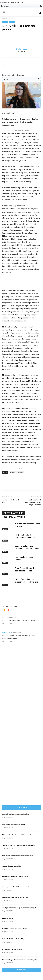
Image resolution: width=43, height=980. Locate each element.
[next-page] (7, 590)
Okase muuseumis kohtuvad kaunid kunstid (15, 877)
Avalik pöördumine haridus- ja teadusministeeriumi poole (19, 908)
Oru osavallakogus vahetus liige (12, 866)
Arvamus (12, 18)
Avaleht (5, 18)
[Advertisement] (23, 757)
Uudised (12, 22)
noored (20, 473)
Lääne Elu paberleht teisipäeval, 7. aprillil (15, 929)
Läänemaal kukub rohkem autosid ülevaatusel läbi (17, 835)
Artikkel (5, 529)
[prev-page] (4, 590)
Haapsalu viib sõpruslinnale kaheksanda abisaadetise (18, 856)
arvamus (13, 473)
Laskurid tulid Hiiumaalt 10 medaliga (13, 939)
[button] (40, 13)
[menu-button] (4, 13)
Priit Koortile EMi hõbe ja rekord (12, 949)
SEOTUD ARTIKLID (14, 513)
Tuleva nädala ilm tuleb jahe (11, 501)
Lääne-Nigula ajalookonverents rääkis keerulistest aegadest (20, 960)
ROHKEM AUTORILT (14, 517)
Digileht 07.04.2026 (8, 918)
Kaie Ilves (21, 49)
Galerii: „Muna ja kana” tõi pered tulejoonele (16, 887)
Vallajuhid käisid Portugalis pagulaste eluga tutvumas (33, 502)
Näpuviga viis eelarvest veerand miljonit (14, 824)
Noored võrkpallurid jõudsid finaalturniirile (15, 897)
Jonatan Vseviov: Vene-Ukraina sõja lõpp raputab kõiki (19, 845)
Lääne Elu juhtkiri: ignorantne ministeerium (15, 814)
